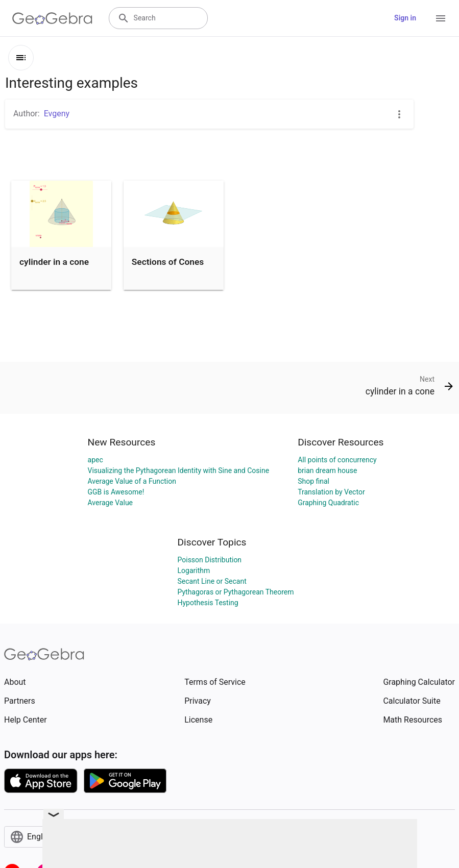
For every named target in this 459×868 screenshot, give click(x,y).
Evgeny (57, 114)
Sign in (405, 18)
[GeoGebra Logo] (52, 18)
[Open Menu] (441, 18)
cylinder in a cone (54, 262)
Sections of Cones (168, 262)
